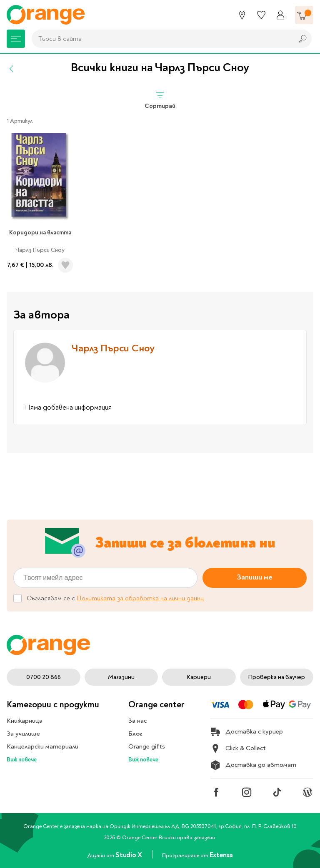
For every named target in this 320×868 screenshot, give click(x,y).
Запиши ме (255, 577)
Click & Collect (238, 749)
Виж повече (22, 760)
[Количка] (304, 15)
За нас (137, 721)
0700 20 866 (44, 677)
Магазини (121, 677)
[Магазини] (242, 15)
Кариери (199, 677)
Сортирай (160, 100)
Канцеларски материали (42, 746)
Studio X (129, 855)
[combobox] (160, 39)
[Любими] (261, 15)
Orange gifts (147, 746)
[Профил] (280, 15)
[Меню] (16, 39)
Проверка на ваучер (276, 677)
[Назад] (12, 69)
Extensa (221, 855)
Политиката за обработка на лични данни (140, 598)
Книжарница (25, 721)
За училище (23, 734)
